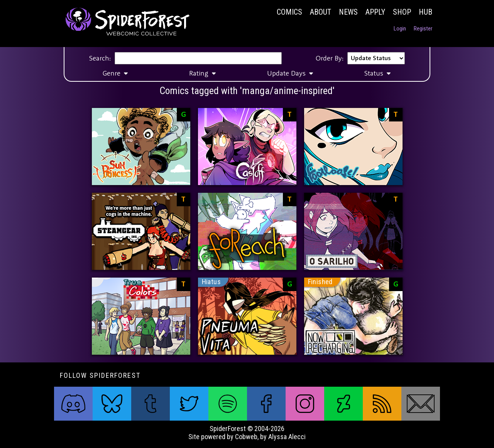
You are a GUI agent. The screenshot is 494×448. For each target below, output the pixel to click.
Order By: (330, 58)
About (321, 12)
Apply (375, 12)
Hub (425, 12)
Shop (402, 12)
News (348, 12)
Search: (100, 58)
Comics (289, 12)
